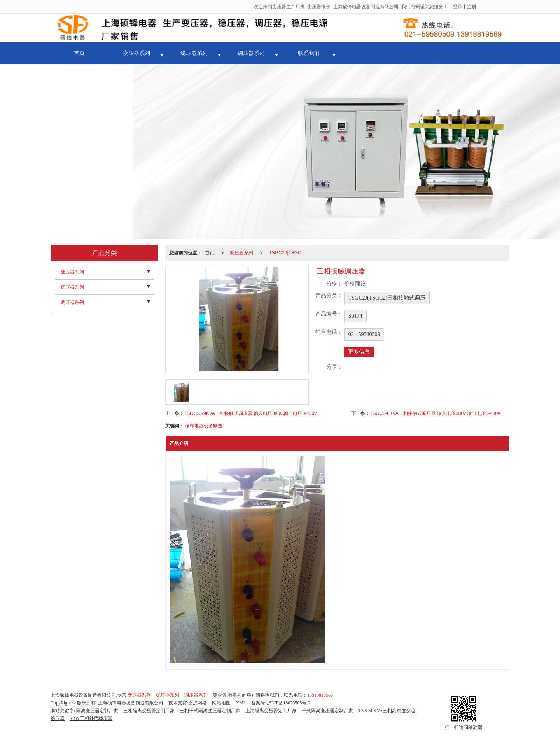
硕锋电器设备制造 (204, 426)
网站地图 (221, 703)
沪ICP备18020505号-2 (289, 703)
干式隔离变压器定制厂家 (327, 711)
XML (241, 703)
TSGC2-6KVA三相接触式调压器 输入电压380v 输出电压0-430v (435, 413)
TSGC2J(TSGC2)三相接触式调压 (290, 253)
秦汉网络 (198, 703)
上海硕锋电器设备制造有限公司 (131, 703)
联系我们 (309, 53)
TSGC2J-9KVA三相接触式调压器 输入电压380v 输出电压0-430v (250, 413)
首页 (79, 53)
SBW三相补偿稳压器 (91, 718)
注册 (472, 7)
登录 (458, 7)
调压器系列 (251, 53)
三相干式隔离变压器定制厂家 (210, 711)
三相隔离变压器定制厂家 (149, 711)
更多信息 (359, 352)
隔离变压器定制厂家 (97, 711)
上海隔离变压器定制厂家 (271, 711)
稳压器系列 (194, 53)
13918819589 (320, 695)
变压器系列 (136, 53)
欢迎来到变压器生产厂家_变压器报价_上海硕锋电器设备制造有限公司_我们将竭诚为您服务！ (351, 7)
